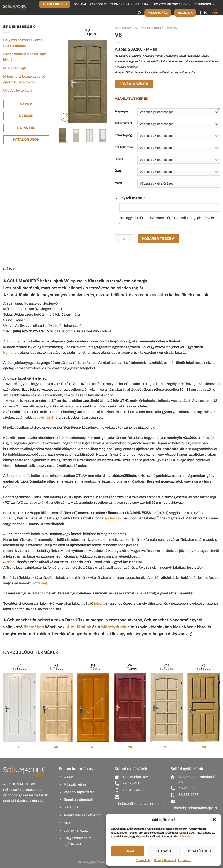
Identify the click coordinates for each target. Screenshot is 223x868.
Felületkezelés (124, 147)
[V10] (167, 701)
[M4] (93, 701)
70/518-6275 (133, 790)
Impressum (185, 860)
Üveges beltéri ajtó (18, 90)
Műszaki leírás (75, 784)
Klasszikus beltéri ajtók (156, 28)
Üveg (118, 171)
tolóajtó (100, 603)
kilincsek (114, 518)
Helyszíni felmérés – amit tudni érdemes (23, 43)
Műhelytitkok (114, 627)
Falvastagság (123, 135)
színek (11, 562)
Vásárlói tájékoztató (79, 792)
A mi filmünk (79, 627)
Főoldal (80, 4)
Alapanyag (122, 112)
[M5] (204, 701)
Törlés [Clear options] (215, 109)
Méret (118, 183)
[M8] (56, 701)
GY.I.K (69, 777)
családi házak (43, 417)
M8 (56, 747)
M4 (93, 747)
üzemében (34, 627)
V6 (130, 747)
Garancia (71, 807)
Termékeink (121, 4)
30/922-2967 (188, 795)
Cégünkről (204, 4)
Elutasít (164, 851)
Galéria (143, 4)
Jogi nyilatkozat (76, 830)
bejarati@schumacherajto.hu (141, 804)
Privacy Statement (165, 860)
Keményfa (11, 352)
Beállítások (199, 851)
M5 (204, 747)
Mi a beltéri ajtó (15, 68)
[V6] (130, 701)
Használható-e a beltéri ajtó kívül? (25, 57)
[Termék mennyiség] (124, 239)
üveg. (44, 583)
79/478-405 (132, 783)
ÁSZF (68, 823)
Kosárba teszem (158, 239)
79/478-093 (187, 788)
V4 (19, 747)
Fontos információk (172, 4)
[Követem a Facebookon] (201, 13)
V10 (167, 747)
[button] (214, 820)
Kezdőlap (123, 28)
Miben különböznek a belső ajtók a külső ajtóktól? (24, 79)
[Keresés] (139, 13)
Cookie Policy (144, 860)
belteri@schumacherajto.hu (196, 808)
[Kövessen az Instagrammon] (206, 13)
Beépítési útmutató (78, 800)
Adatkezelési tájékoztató (83, 815)
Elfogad (128, 851)
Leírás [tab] (9, 269)
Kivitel (119, 159)
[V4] (19, 701)
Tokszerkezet (123, 123)
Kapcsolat (99, 4)
